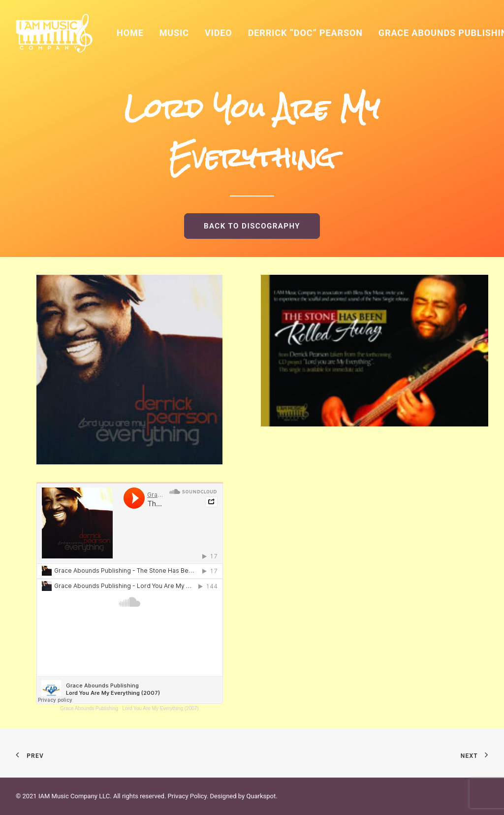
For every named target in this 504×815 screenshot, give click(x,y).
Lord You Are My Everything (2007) (161, 708)
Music (174, 33)
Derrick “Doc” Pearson (305, 33)
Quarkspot (261, 796)
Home (130, 33)
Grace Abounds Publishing (89, 708)
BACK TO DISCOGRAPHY (252, 226)
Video (219, 33)
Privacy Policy (187, 796)
